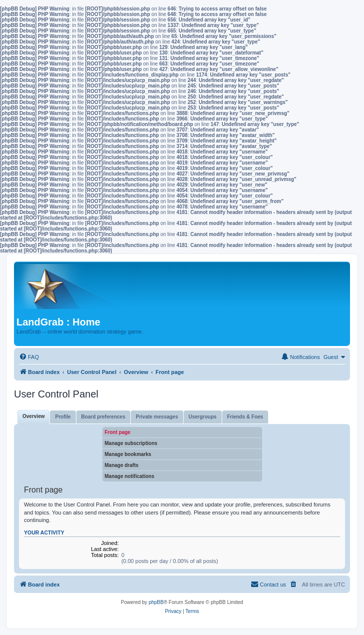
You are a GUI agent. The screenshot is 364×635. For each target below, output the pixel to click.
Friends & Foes (245, 417)
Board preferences (103, 417)
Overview (33, 416)
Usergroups (203, 417)
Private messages (157, 417)
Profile (63, 417)
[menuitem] (29, 357)
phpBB (156, 602)
